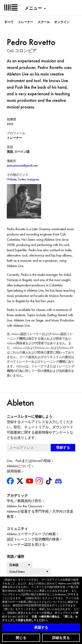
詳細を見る (61, 638)
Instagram (33, 179)
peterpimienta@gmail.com (22, 165)
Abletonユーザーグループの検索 (31, 534)
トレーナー (26, 22)
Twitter (22, 179)
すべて (9, 22)
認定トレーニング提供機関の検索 (33, 539)
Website (12, 179)
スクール (44, 22)
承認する (41, 627)
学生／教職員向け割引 (24, 501)
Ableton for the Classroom (24, 506)
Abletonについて (19, 466)
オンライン (62, 22)
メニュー (33, 8)
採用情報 (14, 471)
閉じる (21, 638)
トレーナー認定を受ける (26, 544)
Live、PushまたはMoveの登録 (29, 461)
